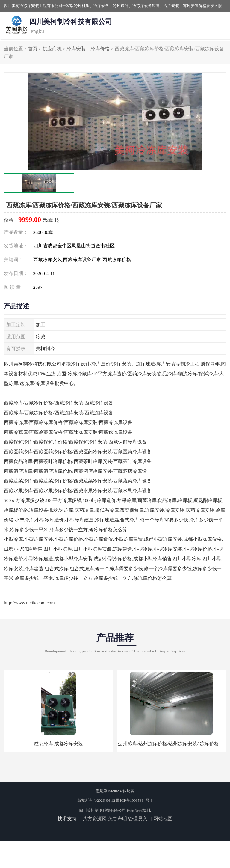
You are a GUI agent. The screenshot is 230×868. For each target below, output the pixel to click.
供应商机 (52, 49)
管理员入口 (140, 819)
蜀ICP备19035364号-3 (134, 800)
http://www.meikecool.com (29, 603)
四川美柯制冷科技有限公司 (102, 810)
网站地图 (163, 819)
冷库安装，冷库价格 (88, 49)
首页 (33, 49)
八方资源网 (95, 819)
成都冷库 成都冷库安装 (58, 744)
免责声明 (117, 819)
